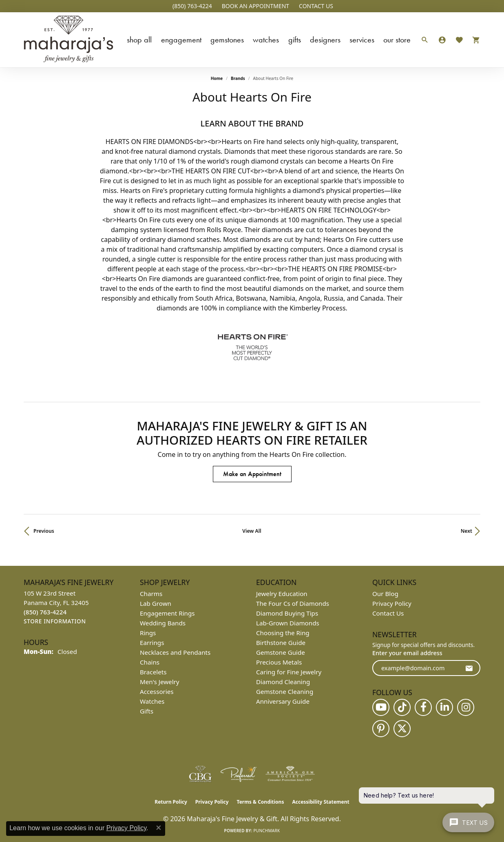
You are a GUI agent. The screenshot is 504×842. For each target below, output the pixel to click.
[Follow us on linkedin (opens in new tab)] (444, 707)
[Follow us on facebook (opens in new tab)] (423, 707)
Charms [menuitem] (151, 594)
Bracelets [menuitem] (153, 672)
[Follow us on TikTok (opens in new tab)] (402, 707)
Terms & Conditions (261, 802)
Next (466, 531)
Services (362, 40)
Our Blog (385, 594)
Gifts (295, 40)
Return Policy (171, 802)
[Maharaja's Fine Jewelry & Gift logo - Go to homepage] (69, 40)
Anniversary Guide (283, 701)
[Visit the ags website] (290, 774)
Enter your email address (407, 653)
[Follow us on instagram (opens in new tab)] (466, 707)
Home (217, 78)
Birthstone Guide (281, 643)
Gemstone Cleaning (285, 691)
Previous (44, 531)
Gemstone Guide (281, 652)
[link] (191, 6)
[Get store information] (55, 622)
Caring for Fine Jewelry (289, 672)
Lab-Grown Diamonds (288, 623)
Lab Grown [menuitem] (156, 603)
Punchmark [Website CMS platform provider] (267, 831)
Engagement (181, 40)
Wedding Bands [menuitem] (163, 623)
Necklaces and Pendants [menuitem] (175, 652)
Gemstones (227, 40)
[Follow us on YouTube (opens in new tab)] (381, 707)
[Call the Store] (45, 612)
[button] (255, 6)
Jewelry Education (282, 594)
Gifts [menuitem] (147, 711)
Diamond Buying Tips (287, 613)
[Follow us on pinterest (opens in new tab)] (381, 729)
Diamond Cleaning (283, 682)
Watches (266, 40)
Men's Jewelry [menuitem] (160, 682)
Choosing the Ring (283, 633)
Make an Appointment (252, 474)
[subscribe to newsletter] (469, 668)
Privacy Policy (392, 603)
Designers (325, 40)
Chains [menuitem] (150, 662)
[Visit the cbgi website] (200, 774)
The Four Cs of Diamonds (293, 603)
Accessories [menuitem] (157, 691)
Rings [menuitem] (148, 633)
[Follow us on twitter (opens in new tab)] (402, 729)
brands (238, 78)
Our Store (397, 40)
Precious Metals (279, 662)
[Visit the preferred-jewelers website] (239, 774)
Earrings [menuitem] (152, 643)
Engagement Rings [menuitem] (167, 613)
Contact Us (388, 613)
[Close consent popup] (159, 828)
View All (252, 531)
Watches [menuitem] (152, 701)
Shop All (139, 40)
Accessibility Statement (321, 802)
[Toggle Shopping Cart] (474, 40)
